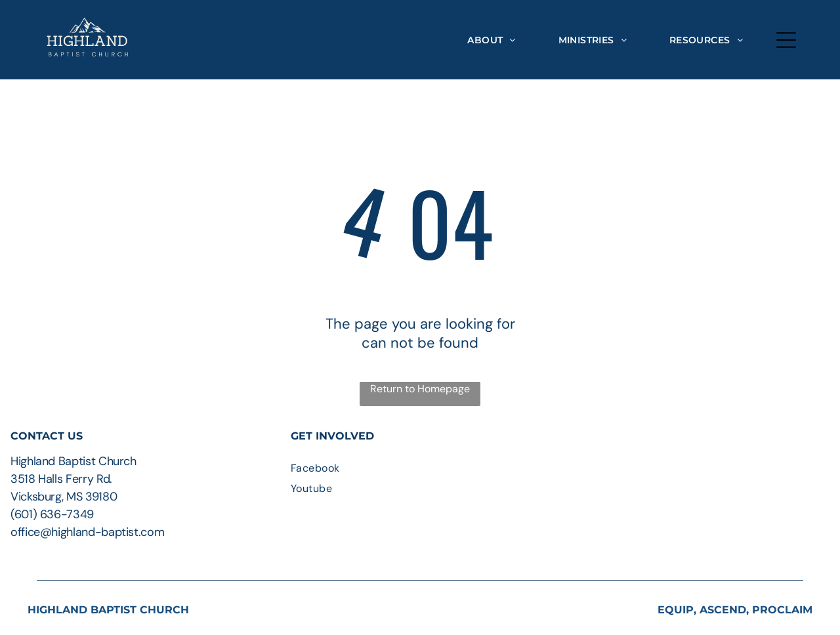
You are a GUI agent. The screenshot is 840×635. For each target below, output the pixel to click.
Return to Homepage (420, 389)
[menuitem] (492, 40)
